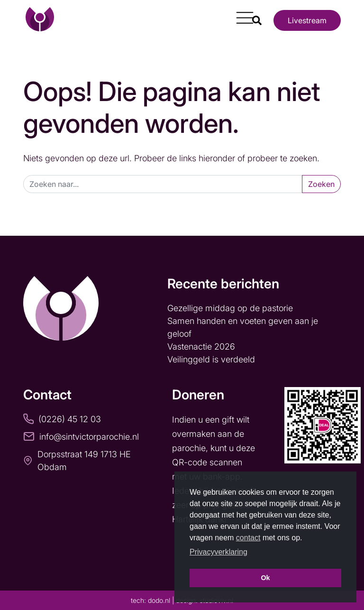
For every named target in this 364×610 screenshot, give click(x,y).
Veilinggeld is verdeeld (211, 359)
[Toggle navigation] (241, 14)
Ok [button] (265, 578)
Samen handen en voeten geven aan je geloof (243, 327)
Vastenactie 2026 (201, 347)
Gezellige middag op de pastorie (230, 308)
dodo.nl (159, 600)
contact (248, 538)
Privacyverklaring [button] (218, 552)
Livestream (307, 20)
